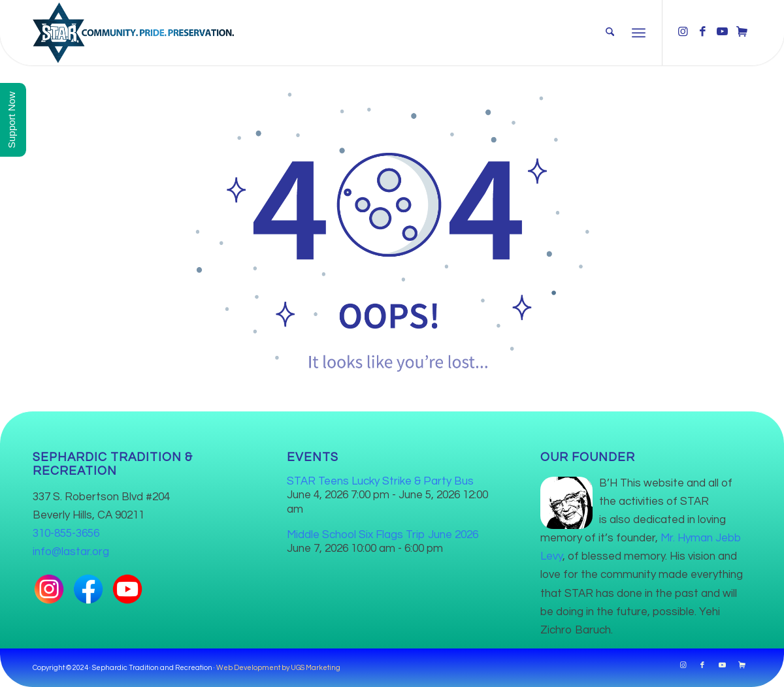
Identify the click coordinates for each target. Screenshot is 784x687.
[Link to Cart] (742, 32)
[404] (392, 228)
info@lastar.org (71, 552)
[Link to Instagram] (683, 32)
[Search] (610, 33)
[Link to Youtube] (722, 32)
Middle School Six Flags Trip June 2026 (383, 535)
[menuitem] (610, 33)
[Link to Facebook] (702, 32)
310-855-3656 (66, 534)
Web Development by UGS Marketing (278, 668)
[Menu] (639, 33)
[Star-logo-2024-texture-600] (133, 33)
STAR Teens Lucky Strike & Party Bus (380, 481)
